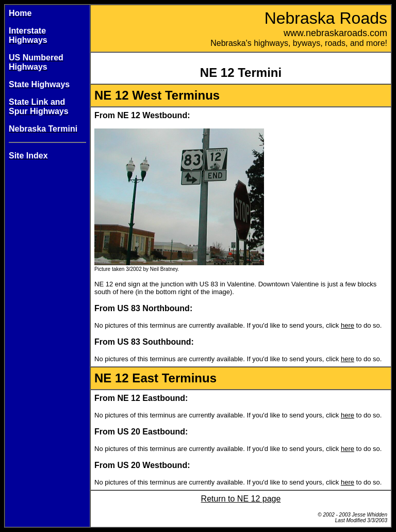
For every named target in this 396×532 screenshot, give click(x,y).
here (348, 325)
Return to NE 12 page (241, 499)
